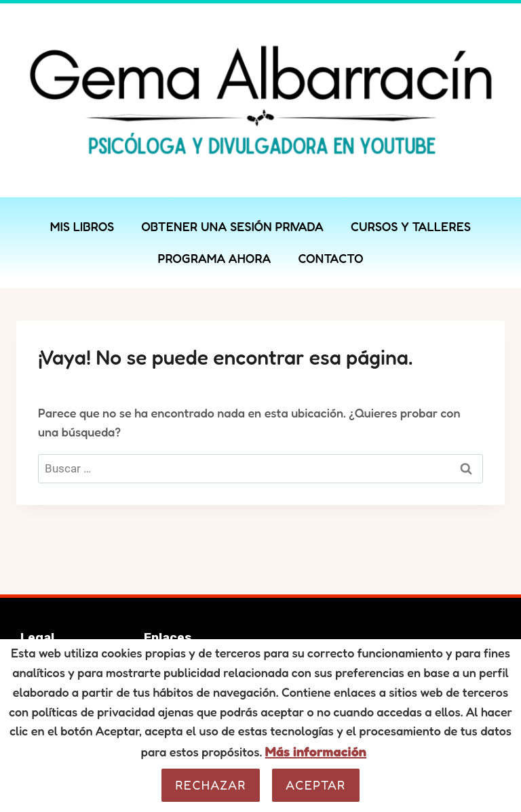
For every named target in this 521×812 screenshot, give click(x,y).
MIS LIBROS (82, 226)
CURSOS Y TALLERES (411, 226)
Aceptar (315, 785)
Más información (316, 752)
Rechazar (211, 785)
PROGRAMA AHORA (214, 258)
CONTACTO (330, 258)
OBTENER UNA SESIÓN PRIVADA (232, 226)
